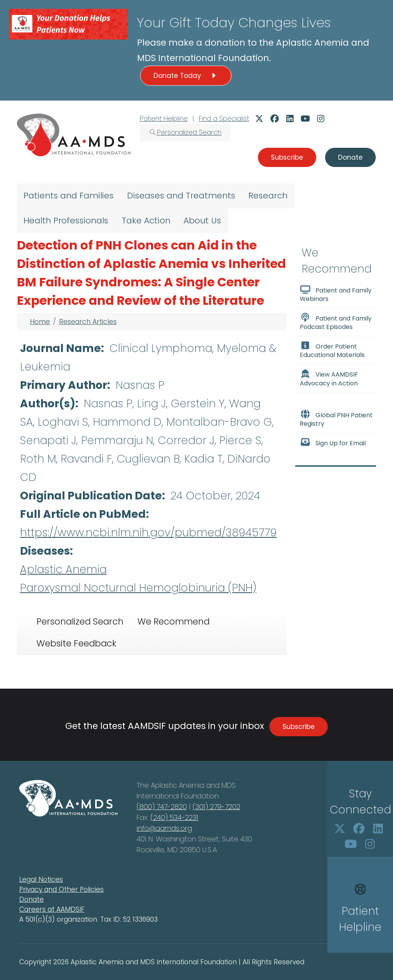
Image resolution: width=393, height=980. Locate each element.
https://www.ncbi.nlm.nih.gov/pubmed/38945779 (148, 533)
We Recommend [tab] (173, 621)
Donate (31, 899)
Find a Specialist (224, 119)
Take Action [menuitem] (146, 221)
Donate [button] (350, 157)
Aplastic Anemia (63, 569)
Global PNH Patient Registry (336, 419)
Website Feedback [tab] (76, 643)
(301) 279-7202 (216, 807)
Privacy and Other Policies (61, 889)
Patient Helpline (164, 119)
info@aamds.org (164, 828)
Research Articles (88, 322)
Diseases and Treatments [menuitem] (181, 196)
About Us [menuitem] (202, 221)
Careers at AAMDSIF (52, 909)
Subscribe (299, 727)
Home (40, 322)
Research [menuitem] (268, 196)
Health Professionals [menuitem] (66, 221)
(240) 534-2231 (174, 817)
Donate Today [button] (186, 76)
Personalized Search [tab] (80, 621)
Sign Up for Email (333, 443)
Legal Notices (41, 879)
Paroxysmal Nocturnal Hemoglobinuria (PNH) (138, 588)
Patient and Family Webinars (336, 294)
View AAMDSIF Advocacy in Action (329, 378)
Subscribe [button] (287, 157)
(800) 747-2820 (162, 807)
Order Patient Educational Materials (332, 350)
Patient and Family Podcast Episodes (336, 322)
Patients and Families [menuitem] (69, 196)
